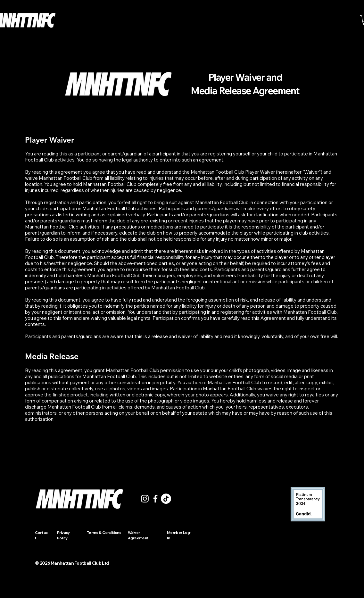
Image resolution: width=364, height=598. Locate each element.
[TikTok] (166, 499)
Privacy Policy (63, 535)
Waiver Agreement (138, 535)
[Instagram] (145, 499)
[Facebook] (155, 499)
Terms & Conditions (104, 532)
